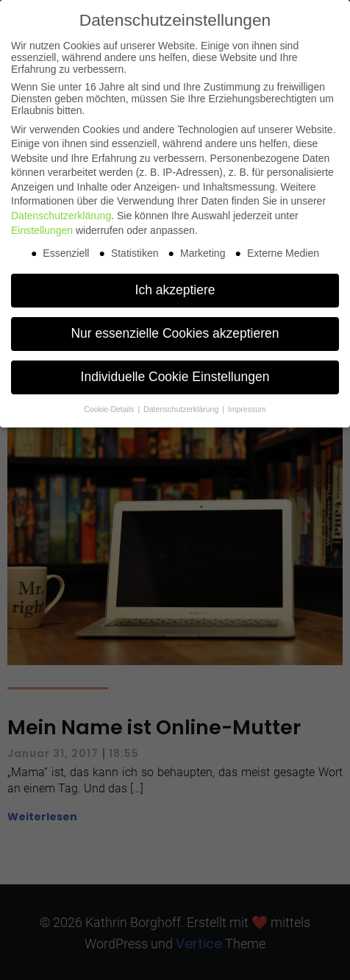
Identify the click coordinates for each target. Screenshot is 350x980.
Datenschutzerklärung (61, 216)
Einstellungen (42, 230)
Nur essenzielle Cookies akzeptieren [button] (175, 333)
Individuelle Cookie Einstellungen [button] (175, 377)
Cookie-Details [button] (110, 409)
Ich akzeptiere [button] (175, 290)
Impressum (247, 409)
